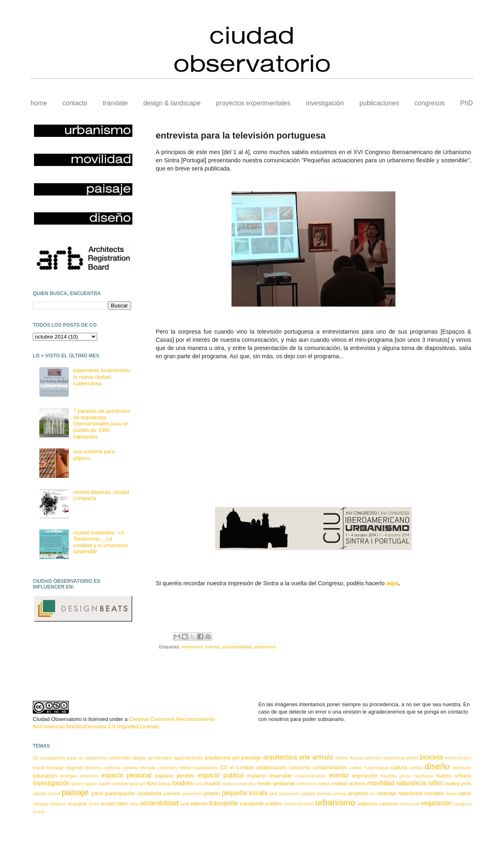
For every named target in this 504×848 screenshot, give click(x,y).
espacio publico (221, 775)
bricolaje (55, 767)
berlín (412, 758)
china (185, 767)
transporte (224, 803)
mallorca (230, 784)
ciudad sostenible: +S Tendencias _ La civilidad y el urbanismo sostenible (100, 542)
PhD (467, 103)
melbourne (306, 784)
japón (92, 783)
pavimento (192, 794)
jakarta (78, 784)
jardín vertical (113, 783)
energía (68, 776)
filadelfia (388, 776)
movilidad (381, 783)
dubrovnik (462, 768)
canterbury (168, 768)
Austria (356, 758)
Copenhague (377, 768)
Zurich (39, 812)
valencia (367, 804)
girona (405, 776)
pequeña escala (245, 793)
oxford (54, 794)
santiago (41, 804)
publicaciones (379, 103)
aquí (392, 583)
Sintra (94, 804)
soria (134, 804)
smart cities (114, 804)
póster (309, 793)
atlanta (342, 758)
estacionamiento (311, 776)
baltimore (373, 758)
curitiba (416, 768)
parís (97, 793)
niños (435, 783)
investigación (325, 103)
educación (45, 776)
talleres (199, 804)
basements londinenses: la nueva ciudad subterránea (102, 377)
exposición (364, 776)
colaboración (272, 767)
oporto (40, 793)
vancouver (410, 804)
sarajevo (58, 804)
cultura (398, 767)
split (185, 804)
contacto (75, 103)
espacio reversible (269, 776)
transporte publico (261, 804)
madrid (212, 783)
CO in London (237, 767)
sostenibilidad (237, 647)
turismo (306, 804)
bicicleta (431, 757)
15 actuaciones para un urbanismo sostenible (82, 758)
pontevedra (290, 794)
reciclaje (387, 793)
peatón (212, 793)
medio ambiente (276, 783)
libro (151, 783)
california (112, 768)
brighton (75, 767)
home (39, 103)
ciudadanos (205, 767)
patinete (172, 793)
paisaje (75, 792)
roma (451, 793)
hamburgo (423, 776)
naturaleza (411, 783)
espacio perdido (175, 776)
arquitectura (280, 757)
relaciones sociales (421, 793)
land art (137, 783)
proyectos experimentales (253, 103)
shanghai (77, 804)
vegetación (436, 803)
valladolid (389, 804)
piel (273, 793)
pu (373, 794)
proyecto (359, 793)
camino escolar (139, 767)
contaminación (330, 767)
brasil (39, 767)
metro (324, 783)
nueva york (458, 783)
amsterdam (160, 758)
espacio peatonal (126, 775)
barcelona (394, 758)
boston (465, 758)
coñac (356, 767)
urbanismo (265, 647)
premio (325, 793)
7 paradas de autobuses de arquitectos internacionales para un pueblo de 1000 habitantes (102, 424)
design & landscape (172, 103)
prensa (340, 794)
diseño (437, 766)
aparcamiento (188, 758)
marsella (247, 784)
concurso (300, 767)
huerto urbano (454, 776)
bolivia (451, 758)
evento (212, 647)
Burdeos (94, 768)
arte (305, 757)
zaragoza (462, 804)
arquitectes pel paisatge (233, 758)
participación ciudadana (134, 793)
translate (115, 103)
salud (465, 793)
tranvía (291, 804)
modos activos (348, 783)
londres (183, 783)
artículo (323, 757)
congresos (430, 103)
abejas (139, 758)
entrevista (192, 647)
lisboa (165, 783)
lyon (199, 784)
